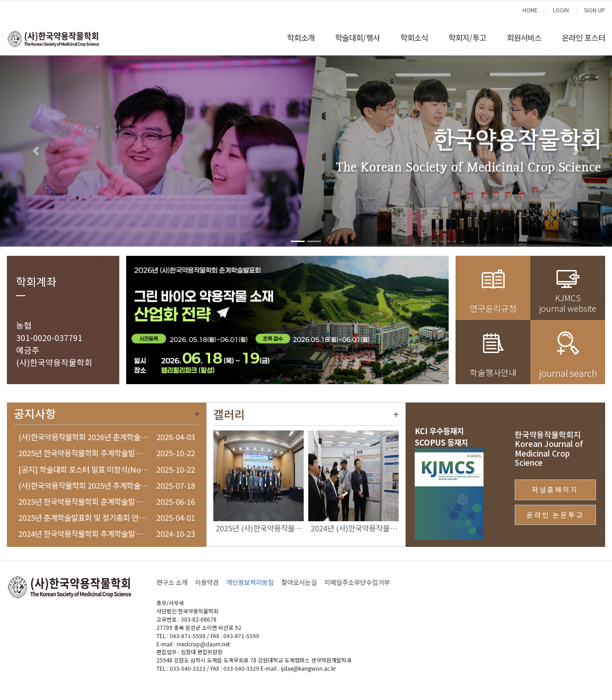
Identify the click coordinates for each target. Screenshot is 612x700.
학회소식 (414, 38)
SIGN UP (595, 10)
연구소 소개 (172, 582)
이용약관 (207, 582)
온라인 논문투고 (555, 515)
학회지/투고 (467, 38)
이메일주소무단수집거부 (357, 582)
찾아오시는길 (299, 582)
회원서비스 (524, 38)
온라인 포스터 (584, 38)
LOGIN (561, 10)
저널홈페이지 (555, 489)
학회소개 (301, 38)
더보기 (197, 414)
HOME (530, 10)
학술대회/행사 (358, 38)
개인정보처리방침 (250, 582)
